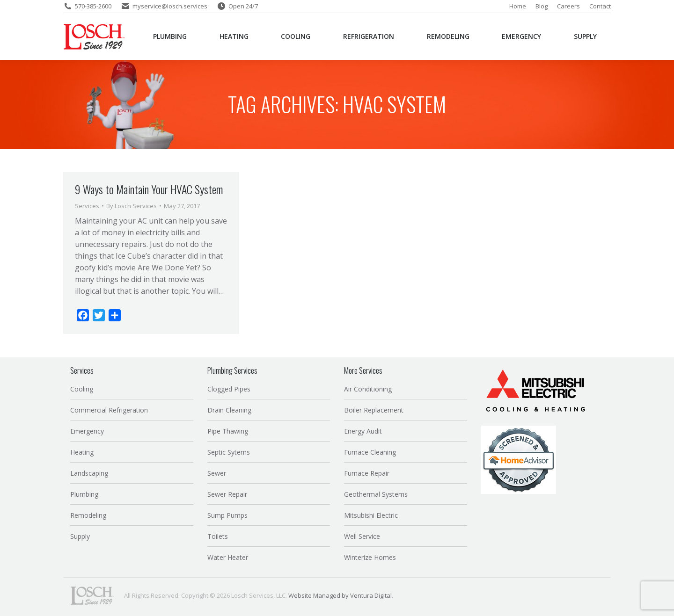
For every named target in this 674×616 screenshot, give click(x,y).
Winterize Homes (370, 557)
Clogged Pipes (229, 389)
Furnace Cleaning (370, 452)
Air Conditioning (368, 389)
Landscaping (89, 473)
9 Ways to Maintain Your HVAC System (149, 189)
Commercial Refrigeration (109, 410)
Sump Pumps (227, 515)
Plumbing (84, 494)
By (132, 206)
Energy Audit (363, 431)
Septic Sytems (229, 452)
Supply (80, 536)
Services (87, 206)
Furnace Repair (367, 473)
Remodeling (88, 515)
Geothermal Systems (376, 494)
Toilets (218, 536)
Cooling (82, 389)
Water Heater (228, 557)
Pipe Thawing (228, 431)
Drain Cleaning (229, 410)
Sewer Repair (227, 494)
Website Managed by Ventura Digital (340, 595)
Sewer (217, 473)
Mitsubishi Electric (371, 515)
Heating (82, 452)
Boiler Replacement (374, 410)
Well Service (362, 536)
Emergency (87, 431)
